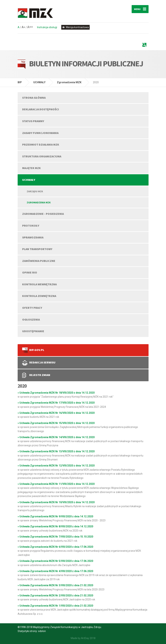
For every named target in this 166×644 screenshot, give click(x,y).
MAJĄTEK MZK (31, 168)
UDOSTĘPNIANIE (33, 331)
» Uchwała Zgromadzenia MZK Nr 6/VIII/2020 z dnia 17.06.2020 (55, 547)
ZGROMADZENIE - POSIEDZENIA (43, 214)
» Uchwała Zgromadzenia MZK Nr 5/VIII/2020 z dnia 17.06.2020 (55, 561)
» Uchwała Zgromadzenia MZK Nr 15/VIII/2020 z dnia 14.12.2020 (56, 423)
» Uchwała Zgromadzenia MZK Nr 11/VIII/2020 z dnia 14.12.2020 (56, 484)
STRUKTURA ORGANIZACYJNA (42, 156)
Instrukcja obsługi (47, 27)
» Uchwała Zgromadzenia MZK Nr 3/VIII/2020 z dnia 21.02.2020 (55, 585)
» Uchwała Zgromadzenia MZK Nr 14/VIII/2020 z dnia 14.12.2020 (56, 437)
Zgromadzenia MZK (69, 82)
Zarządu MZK (35, 191)
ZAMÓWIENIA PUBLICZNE (39, 261)
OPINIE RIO (30, 272)
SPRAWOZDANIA (33, 237)
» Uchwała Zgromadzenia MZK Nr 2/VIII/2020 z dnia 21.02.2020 (55, 595)
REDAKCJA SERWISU (39, 363)
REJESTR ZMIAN (36, 375)
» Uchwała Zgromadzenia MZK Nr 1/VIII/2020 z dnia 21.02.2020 (55, 606)
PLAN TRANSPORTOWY (37, 249)
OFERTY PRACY (32, 308)
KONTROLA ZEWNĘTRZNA (39, 296)
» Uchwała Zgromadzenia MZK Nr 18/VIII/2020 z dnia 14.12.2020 (56, 393)
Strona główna (34, 98)
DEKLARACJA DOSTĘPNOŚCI (41, 109)
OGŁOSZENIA (31, 319)
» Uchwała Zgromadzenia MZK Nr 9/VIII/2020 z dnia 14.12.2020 (55, 516)
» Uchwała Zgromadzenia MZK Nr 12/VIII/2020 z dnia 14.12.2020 (56, 466)
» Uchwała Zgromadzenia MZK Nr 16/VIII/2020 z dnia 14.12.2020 (56, 413)
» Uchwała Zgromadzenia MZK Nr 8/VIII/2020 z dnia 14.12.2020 (55, 526)
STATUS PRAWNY (33, 121)
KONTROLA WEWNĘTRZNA (39, 284)
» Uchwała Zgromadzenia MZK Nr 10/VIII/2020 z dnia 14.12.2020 (56, 502)
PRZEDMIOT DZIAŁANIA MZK (41, 144)
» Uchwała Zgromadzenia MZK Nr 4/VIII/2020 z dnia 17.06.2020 (55, 571)
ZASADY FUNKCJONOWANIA (40, 133)
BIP (20, 82)
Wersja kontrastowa (75, 27)
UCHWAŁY (39, 82)
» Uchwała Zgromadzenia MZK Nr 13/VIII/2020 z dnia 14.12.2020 (56, 451)
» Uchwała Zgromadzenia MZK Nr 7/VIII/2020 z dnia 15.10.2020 (55, 537)
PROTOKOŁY (31, 226)
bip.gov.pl (33, 350)
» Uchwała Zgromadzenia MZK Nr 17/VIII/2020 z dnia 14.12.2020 (56, 403)
